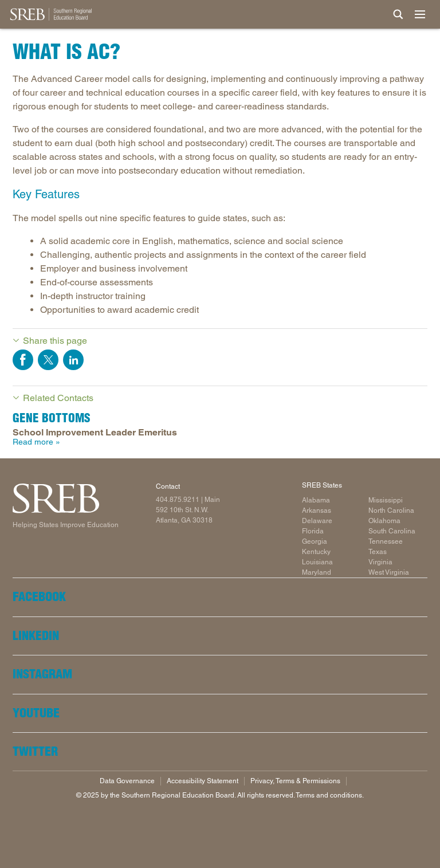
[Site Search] (398, 14)
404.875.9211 (178, 500)
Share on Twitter (48, 360)
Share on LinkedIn (73, 360)
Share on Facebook (23, 360)
